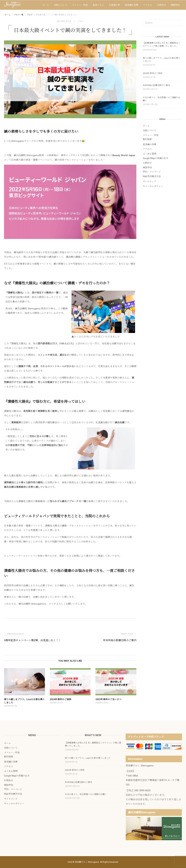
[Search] (178, 21)
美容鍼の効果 (132, 5)
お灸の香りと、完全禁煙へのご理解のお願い (162, 99)
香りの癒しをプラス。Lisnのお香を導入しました (161, 60)
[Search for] (162, 23)
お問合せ (161, 5)
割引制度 (147, 139)
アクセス (148, 5)
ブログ (81, 21)
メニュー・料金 (80, 5)
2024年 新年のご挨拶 (153, 73)
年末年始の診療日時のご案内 (156, 85)
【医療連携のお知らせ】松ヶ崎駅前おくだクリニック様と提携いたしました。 (162, 44)
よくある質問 (150, 154)
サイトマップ (149, 181)
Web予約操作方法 (152, 176)
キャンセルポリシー (153, 186)
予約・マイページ (152, 172)
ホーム (46, 5)
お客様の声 (114, 5)
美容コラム (98, 5)
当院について (61, 5)
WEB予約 (175, 5)
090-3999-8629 (142, 790)
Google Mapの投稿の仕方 (156, 158)
